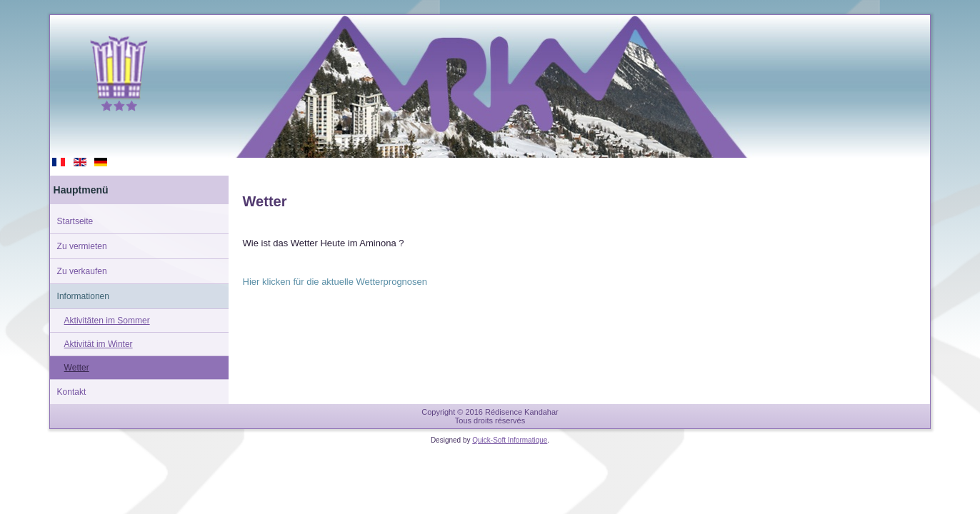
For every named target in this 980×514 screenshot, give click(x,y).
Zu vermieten (82, 246)
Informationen (83, 296)
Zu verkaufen (82, 271)
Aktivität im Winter (99, 344)
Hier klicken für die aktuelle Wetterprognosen (335, 282)
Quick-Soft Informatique (510, 440)
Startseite (75, 221)
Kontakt (72, 392)
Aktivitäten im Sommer (107, 321)
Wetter (77, 368)
